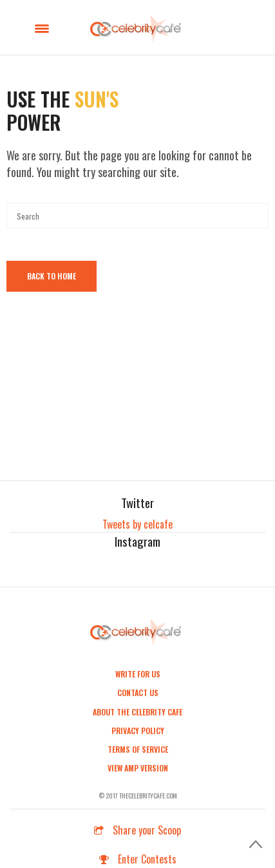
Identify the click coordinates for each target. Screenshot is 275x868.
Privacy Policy (138, 731)
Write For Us (138, 674)
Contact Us (138, 693)
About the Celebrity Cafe (137, 712)
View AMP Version (138, 768)
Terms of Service (138, 749)
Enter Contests (138, 859)
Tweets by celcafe (137, 524)
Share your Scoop (137, 830)
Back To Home (52, 276)
